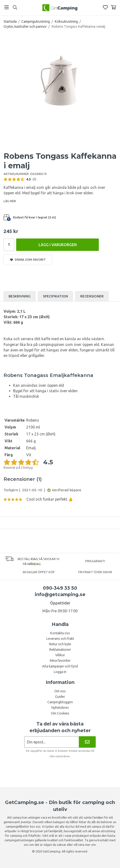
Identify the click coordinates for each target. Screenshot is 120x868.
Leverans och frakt (60, 639)
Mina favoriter (60, 661)
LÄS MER (10, 201)
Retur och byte (60, 644)
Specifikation (55, 296)
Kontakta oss (60, 633)
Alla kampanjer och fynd (60, 666)
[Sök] (15, 7)
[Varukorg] (113, 7)
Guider (60, 697)
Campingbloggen (60, 702)
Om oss (60, 691)
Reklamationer (60, 650)
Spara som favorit (28, 260)
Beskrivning (20, 296)
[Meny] (7, 7)
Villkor (60, 655)
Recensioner (92, 296)
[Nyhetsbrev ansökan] (52, 742)
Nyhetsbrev (60, 708)
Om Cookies (60, 713)
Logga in (60, 672)
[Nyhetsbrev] (87, 742)
